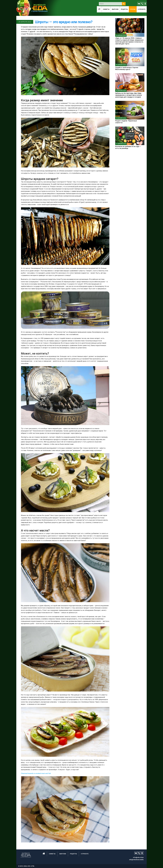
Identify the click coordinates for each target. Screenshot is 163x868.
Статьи (133, 9)
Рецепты (124, 9)
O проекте (142, 9)
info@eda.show (138, 857)
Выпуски (115, 9)
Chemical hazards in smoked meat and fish (36, 773)
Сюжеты (106, 9)
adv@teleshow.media (136, 860)
